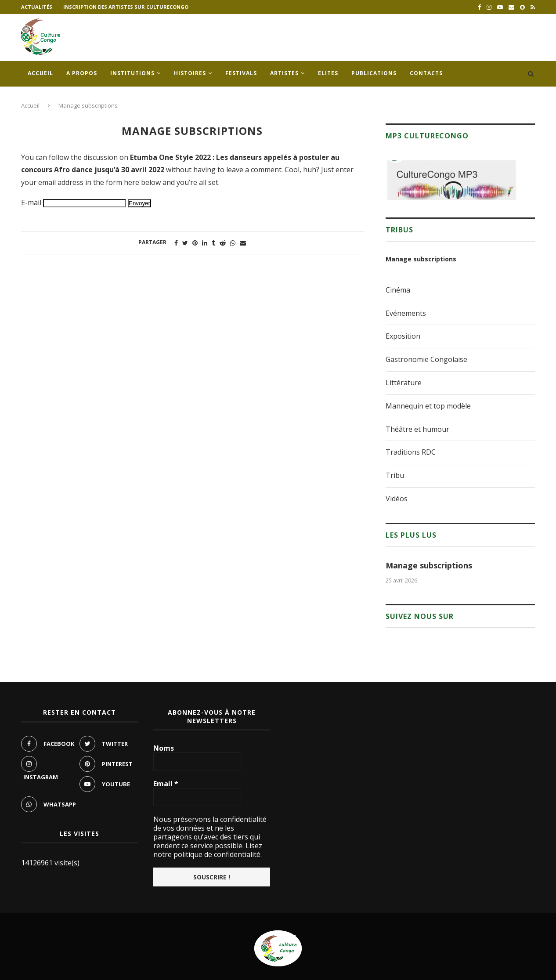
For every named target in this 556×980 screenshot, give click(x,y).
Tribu (395, 475)
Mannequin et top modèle (428, 406)
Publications (374, 73)
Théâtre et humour (417, 429)
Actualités (37, 7)
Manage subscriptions (421, 259)
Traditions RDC (411, 452)
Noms (164, 748)
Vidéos (397, 499)
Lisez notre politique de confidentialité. (208, 850)
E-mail (31, 203)
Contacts (426, 73)
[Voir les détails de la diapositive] (451, 180)
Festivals (241, 73)
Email (166, 784)
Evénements (406, 313)
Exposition (403, 336)
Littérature (404, 383)
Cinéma (398, 290)
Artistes (284, 73)
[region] (451, 180)
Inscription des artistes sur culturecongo (126, 7)
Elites (328, 73)
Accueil (40, 73)
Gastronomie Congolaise (426, 359)
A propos (82, 73)
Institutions (132, 73)
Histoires (190, 73)
